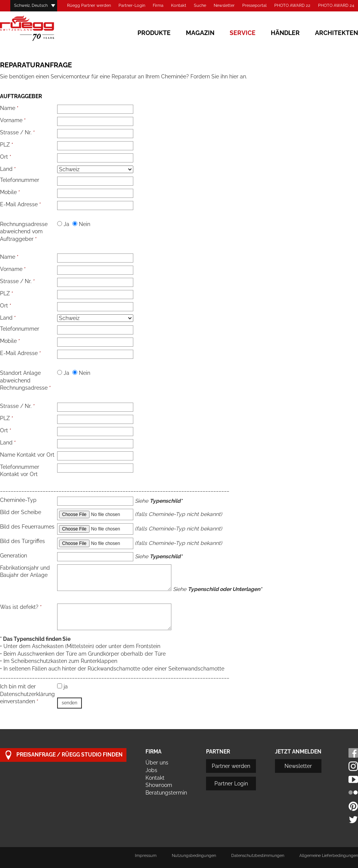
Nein (81, 224)
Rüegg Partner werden (89, 6)
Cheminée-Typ (18, 500)
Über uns (157, 763)
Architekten (336, 33)
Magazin (200, 33)
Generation (14, 556)
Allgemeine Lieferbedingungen (329, 856)
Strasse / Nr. (18, 132)
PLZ (7, 145)
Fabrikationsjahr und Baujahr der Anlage (25, 572)
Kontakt (179, 6)
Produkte (154, 33)
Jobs (151, 770)
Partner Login (231, 784)
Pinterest (353, 806)
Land (8, 169)
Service (243, 33)
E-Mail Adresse (21, 204)
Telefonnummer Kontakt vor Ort (20, 471)
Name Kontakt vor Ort (27, 455)
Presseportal (254, 6)
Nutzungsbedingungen (194, 856)
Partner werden (231, 766)
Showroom (159, 785)
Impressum (146, 856)
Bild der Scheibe (21, 512)
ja (62, 686)
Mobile (10, 192)
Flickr (353, 793)
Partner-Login (132, 6)
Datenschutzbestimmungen (258, 856)
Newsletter (224, 6)
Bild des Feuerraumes (27, 527)
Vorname (13, 120)
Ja (63, 224)
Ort (6, 157)
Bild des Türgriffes (22, 541)
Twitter (353, 819)
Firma (158, 6)
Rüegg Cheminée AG (38, 28)
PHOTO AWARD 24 (336, 6)
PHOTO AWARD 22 (292, 6)
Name (9, 108)
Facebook (353, 753)
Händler (285, 33)
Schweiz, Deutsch (31, 6)
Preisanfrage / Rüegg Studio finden (63, 755)
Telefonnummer (20, 180)
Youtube (353, 780)
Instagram (353, 766)
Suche (200, 6)
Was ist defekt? (21, 607)
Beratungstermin (166, 793)
